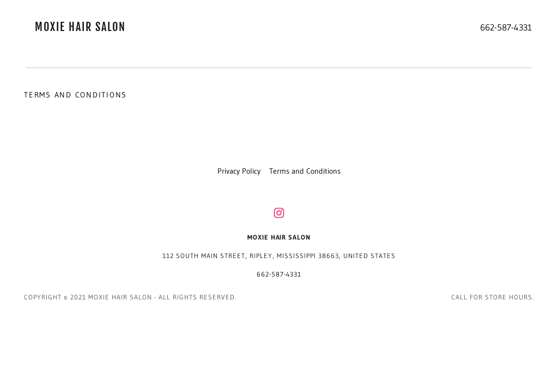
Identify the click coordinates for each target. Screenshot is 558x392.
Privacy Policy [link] (239, 171)
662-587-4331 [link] (506, 27)
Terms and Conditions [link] (305, 171)
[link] (89, 28)
